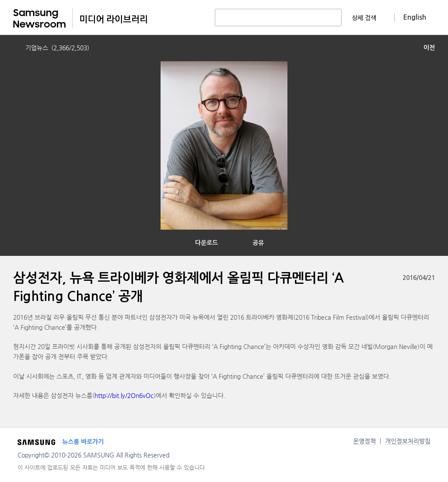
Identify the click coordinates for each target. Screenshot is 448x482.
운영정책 (364, 441)
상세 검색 (364, 18)
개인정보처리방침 (408, 441)
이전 (429, 48)
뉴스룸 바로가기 (83, 442)
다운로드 (206, 243)
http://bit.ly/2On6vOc (124, 395)
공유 (258, 243)
